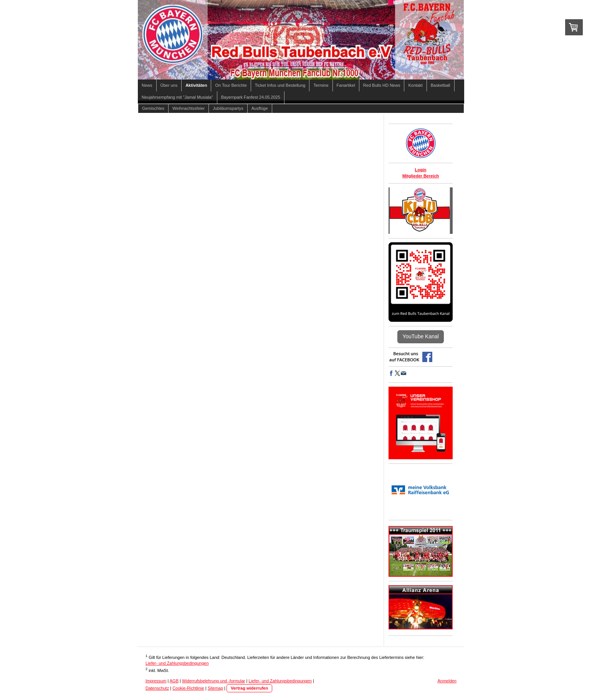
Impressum (156, 681)
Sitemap (215, 688)
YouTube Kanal (421, 336)
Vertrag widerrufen (249, 688)
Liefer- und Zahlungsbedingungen (177, 663)
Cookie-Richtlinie (188, 688)
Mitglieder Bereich (421, 176)
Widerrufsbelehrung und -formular (213, 681)
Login (421, 170)
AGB (174, 681)
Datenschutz (157, 688)
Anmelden (447, 681)
